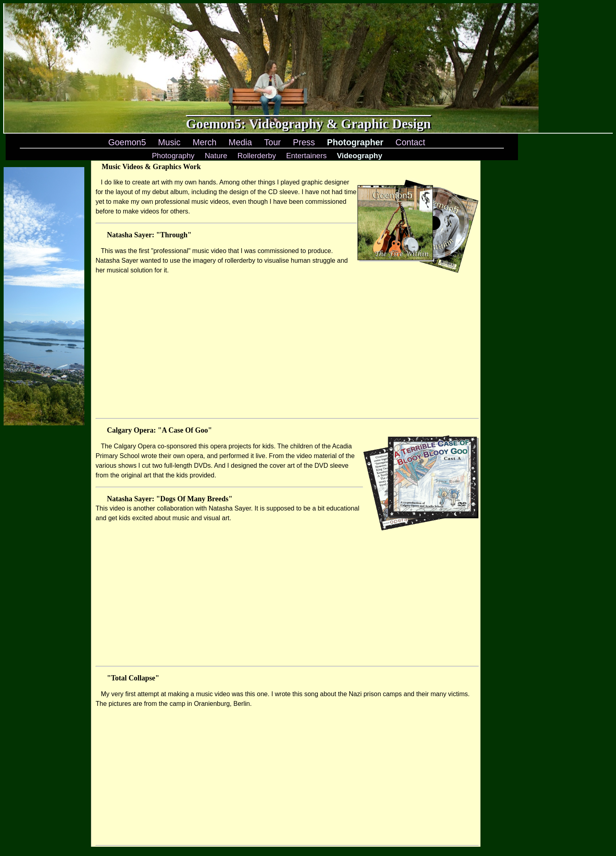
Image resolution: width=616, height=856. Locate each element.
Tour (273, 142)
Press (304, 142)
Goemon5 (127, 142)
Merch (204, 142)
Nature (216, 156)
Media (240, 142)
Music (169, 142)
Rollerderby (257, 156)
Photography (173, 156)
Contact (410, 142)
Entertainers (306, 156)
